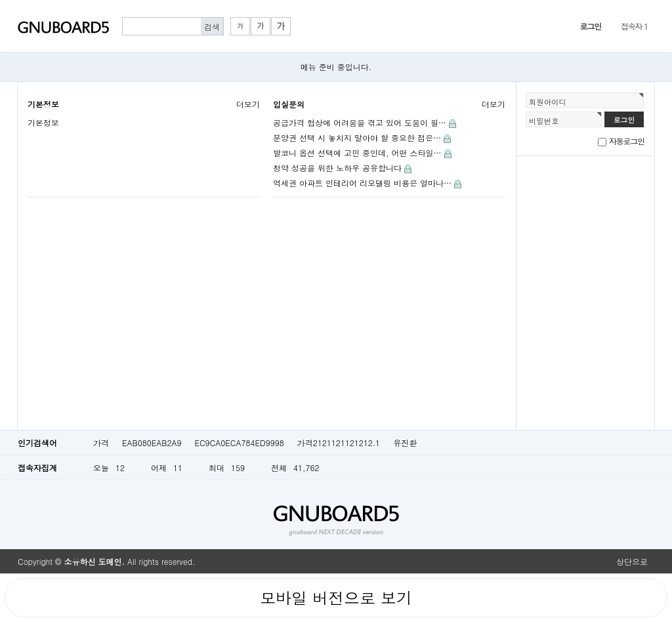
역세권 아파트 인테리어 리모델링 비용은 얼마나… (362, 183)
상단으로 (632, 561)
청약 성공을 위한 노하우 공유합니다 (337, 168)
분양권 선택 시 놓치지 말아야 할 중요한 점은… (357, 137)
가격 (101, 443)
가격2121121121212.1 (339, 443)
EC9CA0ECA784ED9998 (239, 443)
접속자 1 (634, 26)
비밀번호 (544, 121)
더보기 (248, 104)
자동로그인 (627, 141)
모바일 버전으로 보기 (336, 598)
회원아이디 (548, 102)
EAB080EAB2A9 (152, 443)
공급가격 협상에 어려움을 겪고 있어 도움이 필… (360, 122)
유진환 (405, 443)
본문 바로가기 (0, 0)
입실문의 (289, 104)
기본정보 (43, 104)
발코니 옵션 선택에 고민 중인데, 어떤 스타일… (357, 153)
